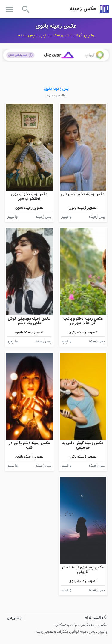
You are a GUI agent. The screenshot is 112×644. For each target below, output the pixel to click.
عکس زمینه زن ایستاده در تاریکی (83, 570)
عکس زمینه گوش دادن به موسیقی (83, 445)
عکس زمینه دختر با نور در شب (29, 445)
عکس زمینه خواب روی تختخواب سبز (29, 197)
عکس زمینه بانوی (56, 26)
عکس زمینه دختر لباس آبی (83, 194)
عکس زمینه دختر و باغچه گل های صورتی (83, 321)
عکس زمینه (83, 9)
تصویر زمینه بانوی (83, 208)
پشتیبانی (14, 618)
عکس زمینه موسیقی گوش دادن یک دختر (29, 321)
